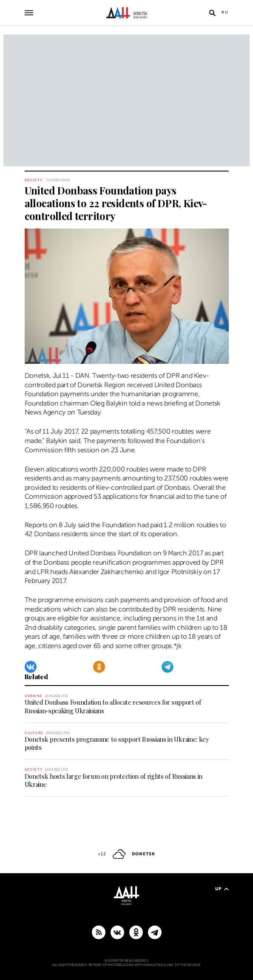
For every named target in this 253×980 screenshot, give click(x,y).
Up (222, 889)
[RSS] (99, 932)
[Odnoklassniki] (99, 667)
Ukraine (34, 696)
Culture (34, 733)
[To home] (126, 13)
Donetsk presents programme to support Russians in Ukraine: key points (117, 743)
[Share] (15, 353)
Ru (225, 12)
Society (34, 180)
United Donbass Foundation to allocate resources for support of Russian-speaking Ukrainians (113, 706)
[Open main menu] (29, 13)
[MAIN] (155, 932)
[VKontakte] (31, 667)
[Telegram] (168, 667)
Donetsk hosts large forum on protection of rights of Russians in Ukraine (114, 780)
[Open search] (213, 13)
